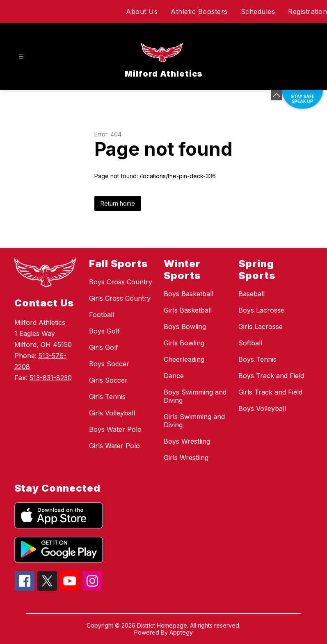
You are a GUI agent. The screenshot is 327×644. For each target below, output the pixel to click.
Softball (250, 343)
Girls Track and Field (270, 392)
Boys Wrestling (187, 441)
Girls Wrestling (186, 458)
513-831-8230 (51, 378)
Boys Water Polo (115, 429)
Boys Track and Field (271, 376)
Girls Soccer (108, 380)
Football (102, 315)
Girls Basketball (188, 310)
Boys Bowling (185, 327)
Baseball (252, 294)
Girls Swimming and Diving (194, 421)
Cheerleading (184, 359)
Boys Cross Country (121, 282)
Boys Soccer (109, 364)
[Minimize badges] (277, 95)
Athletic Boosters (199, 11)
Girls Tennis (107, 397)
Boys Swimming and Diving (195, 396)
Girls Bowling (184, 343)
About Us (142, 11)
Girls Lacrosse (261, 327)
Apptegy (181, 632)
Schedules (258, 11)
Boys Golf (104, 331)
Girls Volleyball (112, 413)
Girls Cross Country (120, 298)
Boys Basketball (189, 294)
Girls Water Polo (114, 446)
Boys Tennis (257, 359)
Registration (308, 11)
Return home (118, 203)
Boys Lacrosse (261, 310)
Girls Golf (104, 347)
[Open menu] (21, 57)
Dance (174, 376)
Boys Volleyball (262, 408)
